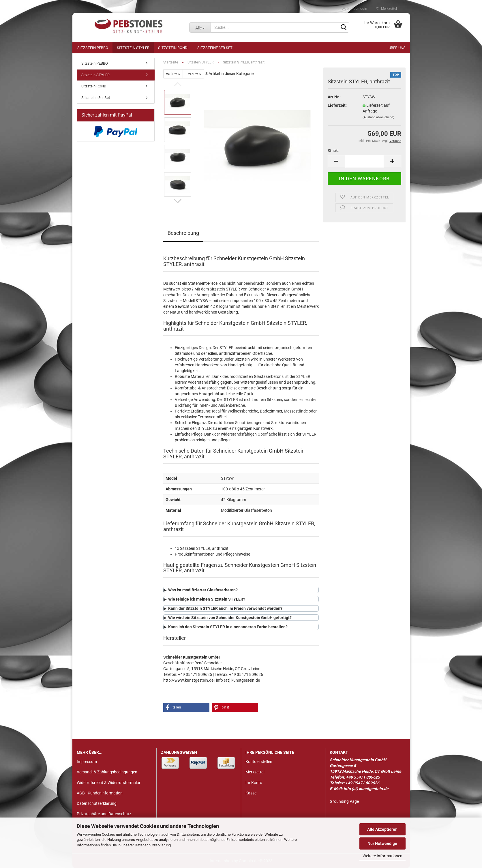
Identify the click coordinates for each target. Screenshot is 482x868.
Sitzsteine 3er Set (215, 48)
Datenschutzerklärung (153, 845)
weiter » (173, 74)
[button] (186, 707)
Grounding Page (344, 801)
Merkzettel (386, 9)
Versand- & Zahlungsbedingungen (107, 772)
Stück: (333, 151)
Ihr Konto (254, 783)
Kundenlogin (355, 9)
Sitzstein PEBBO (93, 48)
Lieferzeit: (337, 105)
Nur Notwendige (382, 843)
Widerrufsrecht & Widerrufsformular (109, 783)
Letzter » (193, 74)
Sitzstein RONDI (173, 48)
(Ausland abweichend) (378, 117)
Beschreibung (183, 233)
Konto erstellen (259, 762)
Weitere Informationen (382, 856)
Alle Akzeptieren (382, 829)
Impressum (87, 762)
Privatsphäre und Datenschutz (104, 814)
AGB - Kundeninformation (100, 793)
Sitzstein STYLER (133, 48)
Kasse (251, 793)
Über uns (397, 48)
